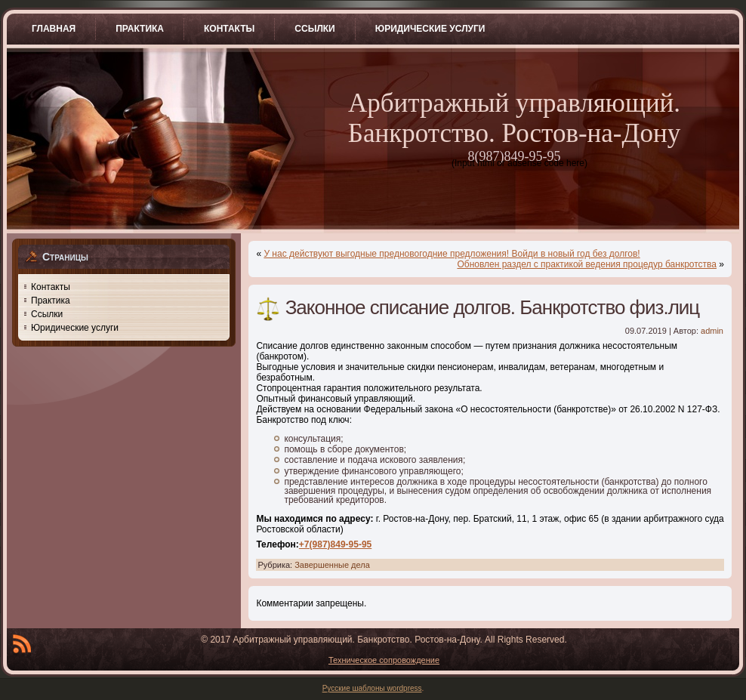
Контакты (51, 287)
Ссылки (47, 314)
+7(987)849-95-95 (335, 544)
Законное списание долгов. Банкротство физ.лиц (493, 307)
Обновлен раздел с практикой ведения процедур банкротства (587, 264)
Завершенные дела (332, 565)
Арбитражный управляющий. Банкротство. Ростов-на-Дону (514, 118)
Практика (51, 301)
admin (712, 331)
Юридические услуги (75, 328)
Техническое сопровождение (384, 660)
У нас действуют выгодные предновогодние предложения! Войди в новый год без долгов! (452, 254)
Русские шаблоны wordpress (372, 688)
